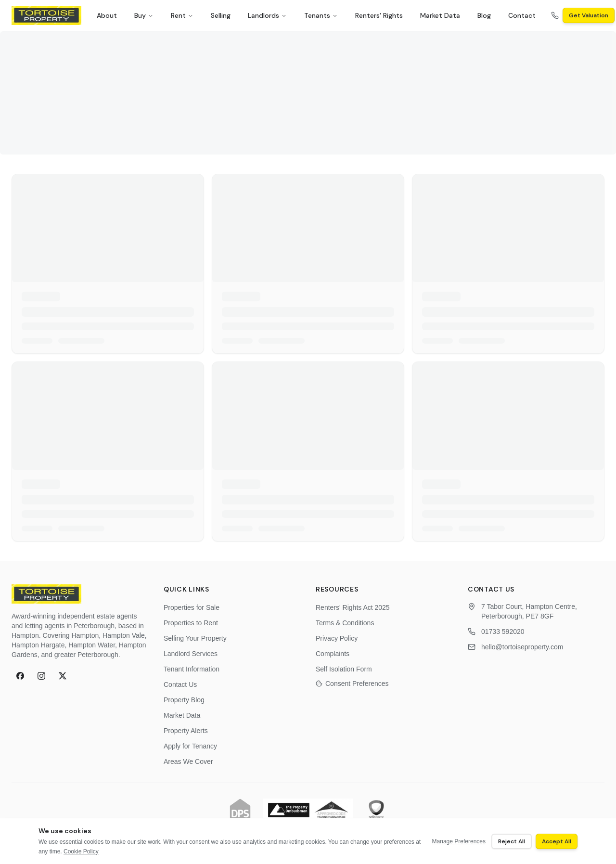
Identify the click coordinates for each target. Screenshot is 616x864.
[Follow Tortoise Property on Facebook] (20, 676)
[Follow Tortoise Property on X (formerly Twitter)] (63, 676)
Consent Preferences (352, 683)
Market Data (440, 15)
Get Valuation (589, 15)
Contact (522, 15)
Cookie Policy (81, 851)
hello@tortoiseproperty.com (522, 647)
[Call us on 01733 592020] (555, 15)
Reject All (512, 841)
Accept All (557, 841)
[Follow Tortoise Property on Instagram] (41, 676)
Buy (144, 15)
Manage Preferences (459, 841)
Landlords (267, 15)
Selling (221, 15)
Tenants (321, 15)
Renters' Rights (379, 15)
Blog (484, 15)
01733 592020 (503, 632)
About (107, 15)
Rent (182, 15)
